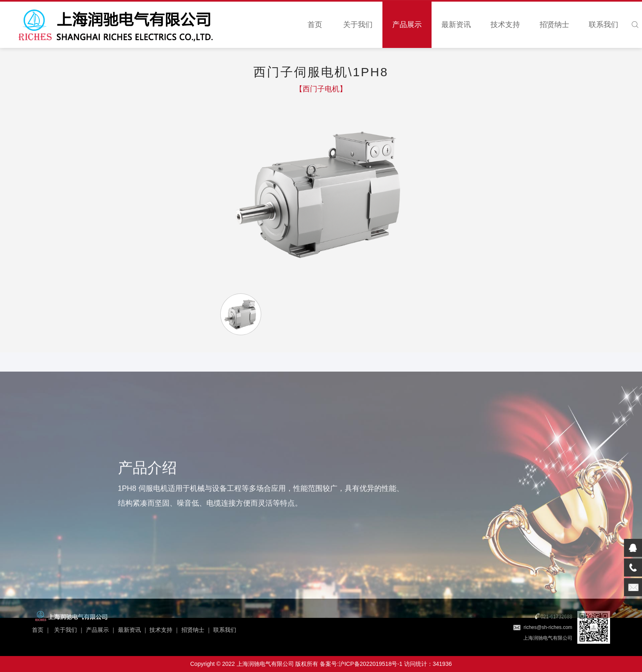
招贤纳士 (554, 25)
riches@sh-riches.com (548, 627)
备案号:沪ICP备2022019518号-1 (361, 664)
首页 (315, 25)
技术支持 (505, 25)
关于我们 (358, 25)
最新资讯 (456, 25)
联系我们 (604, 25)
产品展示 (407, 25)
